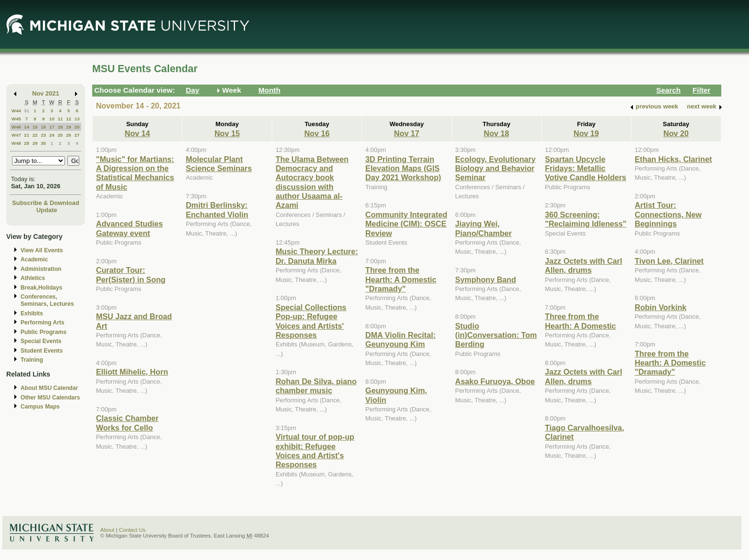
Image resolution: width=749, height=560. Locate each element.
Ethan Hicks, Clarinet (674, 159)
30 (43, 143)
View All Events (42, 250)
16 (43, 127)
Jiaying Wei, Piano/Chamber (484, 228)
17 (52, 127)
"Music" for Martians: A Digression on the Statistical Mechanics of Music (135, 173)
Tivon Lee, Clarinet (669, 261)
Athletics (33, 278)
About (107, 530)
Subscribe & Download (46, 203)
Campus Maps (40, 407)
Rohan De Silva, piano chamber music (316, 386)
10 (52, 119)
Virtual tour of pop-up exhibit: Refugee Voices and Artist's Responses (315, 451)
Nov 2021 (46, 93)
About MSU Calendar (49, 388)
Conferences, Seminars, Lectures (47, 300)
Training (32, 360)
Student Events (42, 351)
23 (43, 135)
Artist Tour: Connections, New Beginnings (668, 214)
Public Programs (43, 332)
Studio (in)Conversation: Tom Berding (496, 335)
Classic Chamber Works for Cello (127, 423)
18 (60, 127)
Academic (34, 259)
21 (27, 135)
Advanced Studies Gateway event (129, 228)
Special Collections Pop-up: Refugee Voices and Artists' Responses (311, 321)
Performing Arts (43, 323)
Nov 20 (676, 133)
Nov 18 (497, 133)
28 (27, 143)
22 (35, 135)
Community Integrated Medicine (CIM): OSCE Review (406, 224)
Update (47, 210)
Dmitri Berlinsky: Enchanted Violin (217, 210)
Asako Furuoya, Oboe (495, 381)
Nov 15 (227, 133)
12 (69, 119)
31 (27, 111)
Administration (41, 269)
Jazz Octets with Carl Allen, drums (584, 265)
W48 (16, 143)
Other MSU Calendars (50, 398)
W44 (16, 111)
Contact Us (132, 530)
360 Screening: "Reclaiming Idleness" (586, 219)
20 (77, 127)
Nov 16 (317, 133)
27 (77, 135)
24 (52, 135)
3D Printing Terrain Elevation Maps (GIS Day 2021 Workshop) (403, 168)
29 (35, 143)
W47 (16, 135)
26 (69, 135)
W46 (16, 127)
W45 (16, 119)
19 (69, 127)
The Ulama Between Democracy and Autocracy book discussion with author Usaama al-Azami (312, 182)
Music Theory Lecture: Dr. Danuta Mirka (317, 256)
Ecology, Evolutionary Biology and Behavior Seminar (495, 168)
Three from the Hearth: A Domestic (581, 321)
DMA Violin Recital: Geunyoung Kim (401, 339)
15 (35, 127)
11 (60, 119)
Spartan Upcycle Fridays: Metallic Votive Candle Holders (586, 168)
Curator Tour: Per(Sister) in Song (131, 275)
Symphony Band (486, 280)
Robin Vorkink (661, 307)
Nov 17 (407, 133)
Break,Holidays (42, 288)
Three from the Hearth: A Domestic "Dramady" (401, 279)
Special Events (41, 341)
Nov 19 (586, 133)
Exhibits (32, 313)
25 (60, 135)
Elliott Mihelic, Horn (132, 372)
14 (27, 127)
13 (77, 119)
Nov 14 (137, 133)
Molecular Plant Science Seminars (219, 164)
